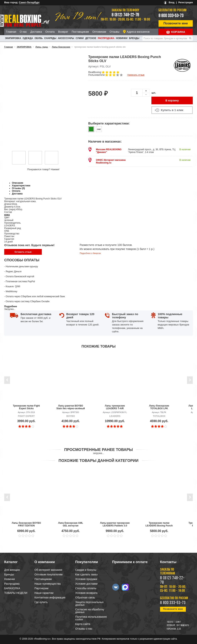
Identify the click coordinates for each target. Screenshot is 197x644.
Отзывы (115, 32)
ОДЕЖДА (28, 38)
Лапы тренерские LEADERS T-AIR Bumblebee (115, 407)
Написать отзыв (136, 75)
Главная (11, 32)
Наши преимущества (48, 584)
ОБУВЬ (38, 38)
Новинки (122, 38)
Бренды (134, 38)
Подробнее (11, 306)
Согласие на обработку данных (90, 611)
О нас (23, 32)
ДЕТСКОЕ (91, 38)
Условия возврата (86, 593)
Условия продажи (86, 579)
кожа (7, 215)
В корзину (172, 100)
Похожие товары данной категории (98, 461)
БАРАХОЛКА (12, 588)
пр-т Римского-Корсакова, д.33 (178, 627)
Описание (18, 183)
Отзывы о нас (84, 629)
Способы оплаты (86, 588)
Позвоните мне (176, 23)
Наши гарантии (44, 593)
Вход (172, 2)
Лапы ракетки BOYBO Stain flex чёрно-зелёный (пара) (71, 407)
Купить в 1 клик (172, 110)
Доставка (36, 32)
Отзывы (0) (18, 188)
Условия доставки (86, 584)
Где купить (41, 602)
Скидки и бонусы (86, 570)
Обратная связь (85, 598)
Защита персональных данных (89, 603)
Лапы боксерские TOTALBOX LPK (159, 407)
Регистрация (186, 2)
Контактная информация (50, 598)
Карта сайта (83, 624)
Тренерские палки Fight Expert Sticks (26, 407)
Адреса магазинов (138, 32)
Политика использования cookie (91, 618)
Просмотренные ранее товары (98, 450)
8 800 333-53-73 (171, 16)
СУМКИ (80, 38)
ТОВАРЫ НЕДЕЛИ (16, 593)
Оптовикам (99, 32)
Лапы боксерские (61, 47)
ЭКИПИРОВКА (13, 38)
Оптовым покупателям (48, 574)
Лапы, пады (42, 47)
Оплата (50, 32)
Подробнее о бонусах (90, 253)
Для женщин (12, 570)
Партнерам (41, 588)
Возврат (63, 32)
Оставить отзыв (23, 252)
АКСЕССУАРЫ (66, 38)
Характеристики (21, 186)
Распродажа (106, 38)
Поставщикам (80, 32)
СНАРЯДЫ (50, 38)
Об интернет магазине (48, 570)
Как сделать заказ (86, 574)
